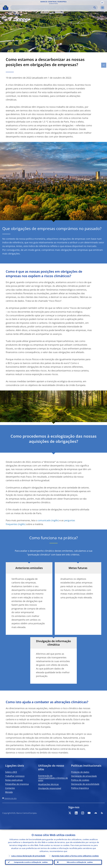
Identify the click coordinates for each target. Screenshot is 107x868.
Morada (9, 792)
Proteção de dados (80, 772)
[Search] (52, 8)
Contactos (10, 788)
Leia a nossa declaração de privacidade (28, 855)
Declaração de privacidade (84, 776)
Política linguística (80, 788)
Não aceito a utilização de (80, 862)
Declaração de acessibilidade (85, 784)
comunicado (44, 520)
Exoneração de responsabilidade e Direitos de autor (53, 778)
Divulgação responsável (50, 788)
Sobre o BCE (11, 772)
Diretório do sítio (11, 798)
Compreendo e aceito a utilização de (31, 862)
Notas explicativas (14, 780)
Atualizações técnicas (48, 784)
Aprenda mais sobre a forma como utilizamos (75, 855)
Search (95, 8)
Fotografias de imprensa (17, 784)
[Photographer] (105, 50)
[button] (102, 3)
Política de (80, 780)
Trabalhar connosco (15, 776)
